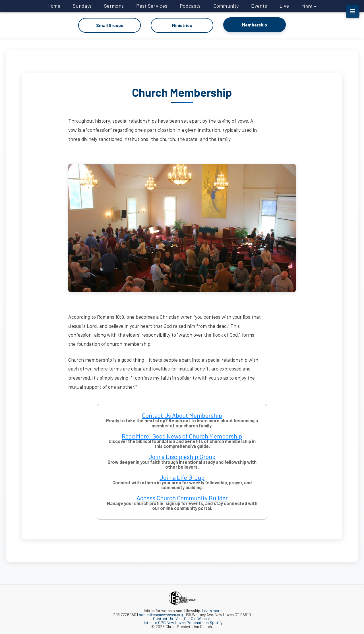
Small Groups (109, 25)
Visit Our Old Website (193, 618)
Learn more (212, 610)
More (309, 6)
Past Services (152, 6)
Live (284, 6)
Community (226, 6)
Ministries (182, 25)
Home (54, 6)
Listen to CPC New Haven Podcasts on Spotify (182, 622)
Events (259, 6)
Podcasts (190, 6)
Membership (255, 25)
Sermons (114, 6)
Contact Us (163, 618)
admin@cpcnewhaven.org (161, 614)
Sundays (82, 6)
